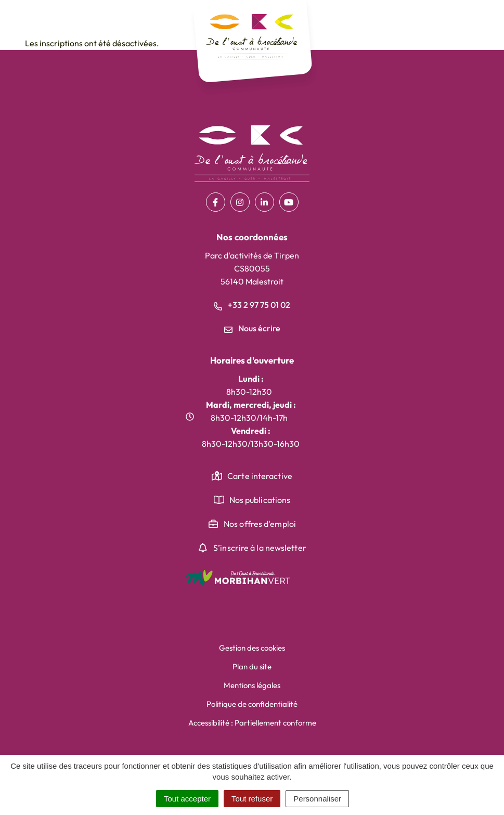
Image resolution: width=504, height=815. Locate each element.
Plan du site (252, 667)
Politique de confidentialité (252, 704)
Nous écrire (252, 328)
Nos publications (260, 500)
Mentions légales (252, 685)
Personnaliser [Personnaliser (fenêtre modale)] (317, 799)
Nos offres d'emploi (260, 524)
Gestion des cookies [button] (252, 648)
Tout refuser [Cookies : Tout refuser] (252, 799)
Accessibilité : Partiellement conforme (252, 723)
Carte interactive (260, 476)
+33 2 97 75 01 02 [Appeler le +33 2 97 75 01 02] (252, 305)
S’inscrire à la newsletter (260, 548)
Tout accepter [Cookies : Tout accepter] (187, 799)
